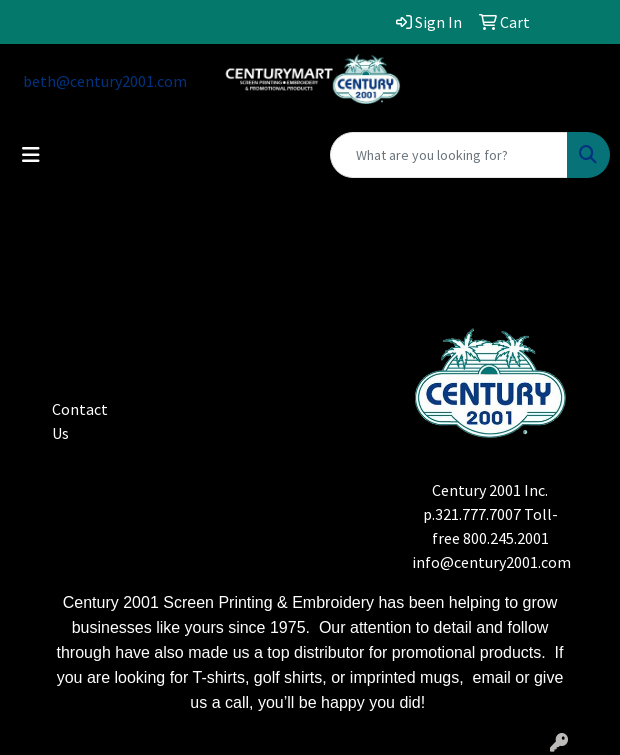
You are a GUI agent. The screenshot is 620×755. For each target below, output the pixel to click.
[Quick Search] (449, 155)
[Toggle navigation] (31, 155)
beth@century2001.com (105, 81)
